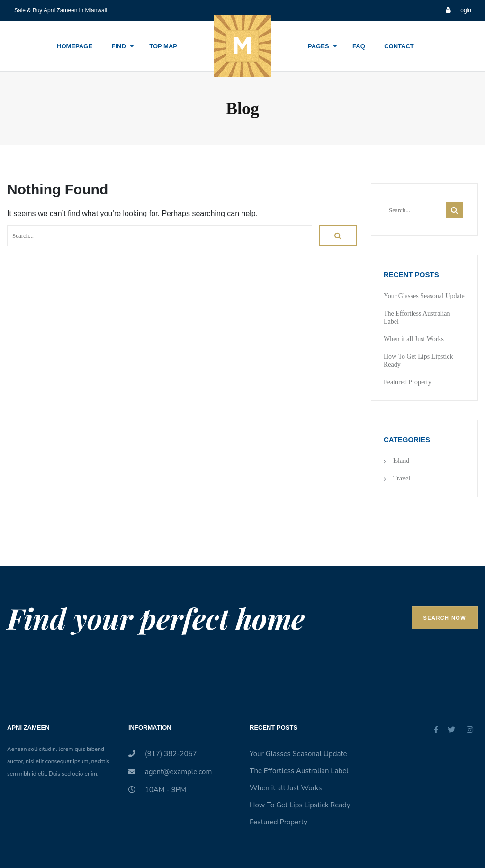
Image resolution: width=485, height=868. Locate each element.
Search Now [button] (445, 618)
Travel (402, 478)
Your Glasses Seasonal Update (424, 296)
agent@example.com (170, 772)
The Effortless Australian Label (299, 771)
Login (458, 10)
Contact (399, 46)
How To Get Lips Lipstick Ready (300, 805)
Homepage (75, 46)
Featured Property (408, 382)
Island (401, 461)
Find (118, 46)
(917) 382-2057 (163, 754)
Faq (359, 46)
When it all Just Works (414, 339)
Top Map (163, 46)
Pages (319, 46)
